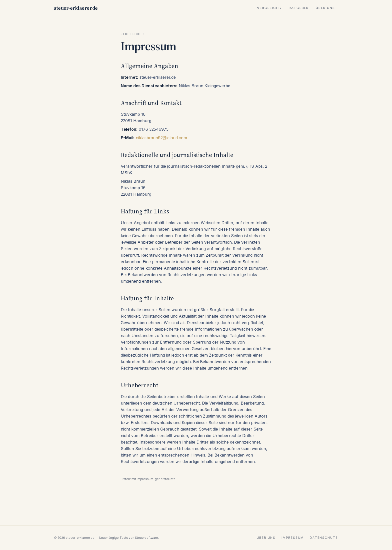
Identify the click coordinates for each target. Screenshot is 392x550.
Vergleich (269, 8)
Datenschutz (324, 538)
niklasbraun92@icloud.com (161, 138)
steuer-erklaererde (76, 8)
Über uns (325, 8)
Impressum (293, 538)
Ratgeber (299, 8)
